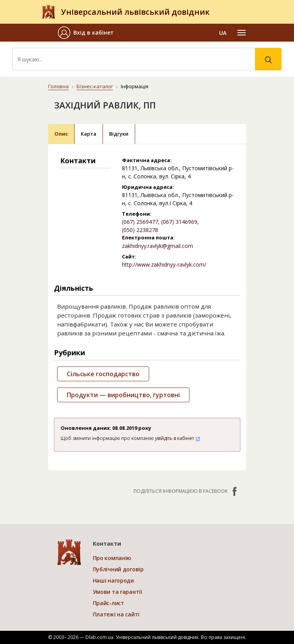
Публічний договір (118, 569)
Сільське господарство (103, 374)
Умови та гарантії (117, 592)
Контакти (107, 544)
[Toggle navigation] (242, 33)
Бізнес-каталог (95, 86)
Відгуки (119, 134)
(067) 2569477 (140, 222)
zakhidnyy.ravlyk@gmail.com (157, 246)
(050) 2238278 (140, 230)
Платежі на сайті (116, 614)
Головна (58, 86)
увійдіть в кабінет (178, 438)
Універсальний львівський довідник (135, 12)
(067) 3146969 (179, 222)
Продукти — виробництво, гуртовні (123, 395)
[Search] (134, 59)
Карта (89, 134)
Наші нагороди (113, 580)
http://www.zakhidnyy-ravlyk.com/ (164, 264)
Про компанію (112, 558)
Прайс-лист (109, 603)
